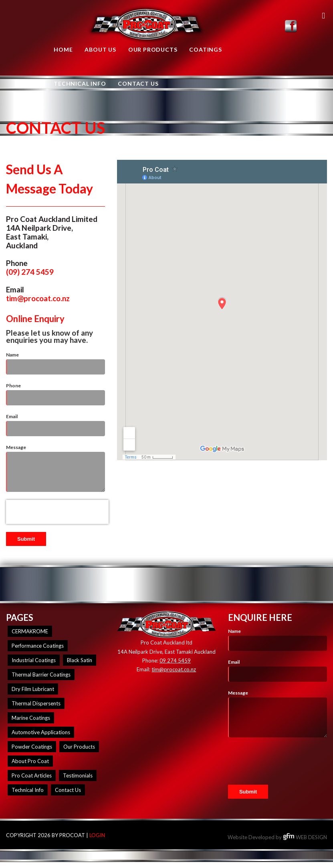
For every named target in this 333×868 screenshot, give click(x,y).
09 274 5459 (175, 661)
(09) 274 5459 (30, 272)
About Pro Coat (30, 761)
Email (12, 416)
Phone (13, 386)
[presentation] (57, 512)
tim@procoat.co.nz (38, 298)
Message (16, 447)
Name (12, 355)
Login (97, 835)
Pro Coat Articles (32, 775)
